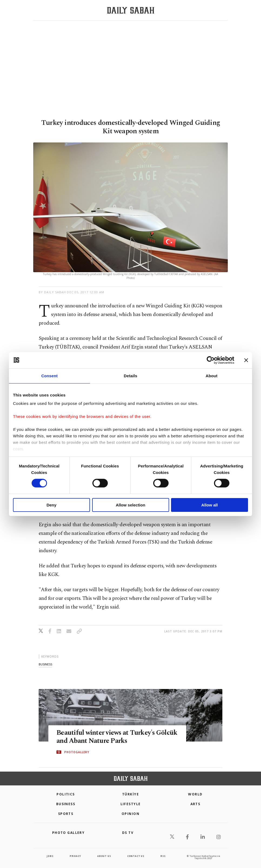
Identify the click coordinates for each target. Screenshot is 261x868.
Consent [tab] (50, 376)
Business (66, 804)
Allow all (210, 505)
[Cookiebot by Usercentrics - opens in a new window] (211, 360)
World (195, 794)
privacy (75, 856)
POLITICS (66, 794)
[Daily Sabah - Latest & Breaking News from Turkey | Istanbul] (131, 10)
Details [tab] (130, 376)
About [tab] (212, 376)
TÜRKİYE (130, 794)
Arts (195, 804)
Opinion (130, 814)
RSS (163, 856)
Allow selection (130, 505)
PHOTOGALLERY (77, 752)
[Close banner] (246, 360)
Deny (51, 505)
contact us (136, 856)
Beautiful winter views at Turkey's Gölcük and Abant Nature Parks (106, 737)
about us (104, 856)
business (45, 664)
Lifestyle (131, 804)
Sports (66, 814)
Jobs (50, 856)
